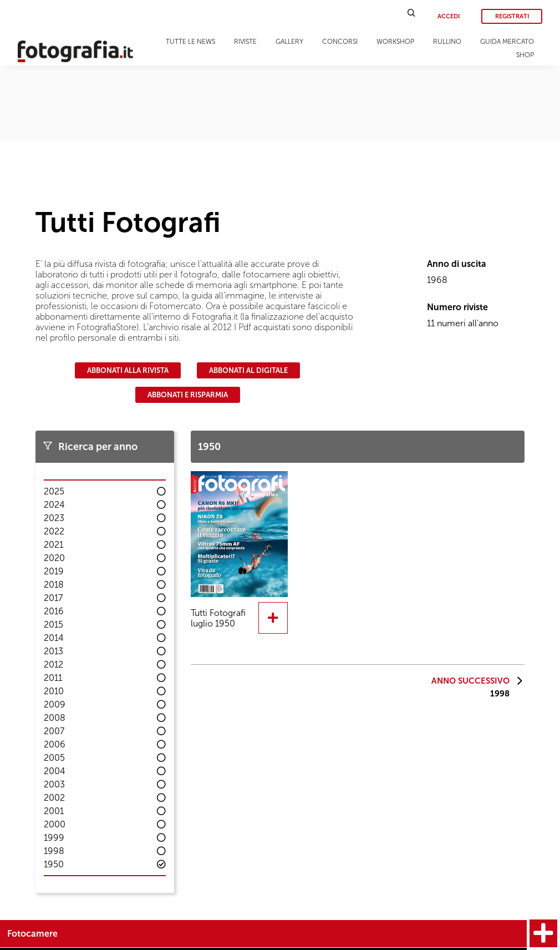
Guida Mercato (507, 42)
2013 (54, 651)
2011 (53, 678)
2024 (54, 505)
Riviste (245, 42)
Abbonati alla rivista (128, 370)
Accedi (449, 16)
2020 (54, 558)
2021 (54, 545)
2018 (54, 585)
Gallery (289, 42)
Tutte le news (190, 42)
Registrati (512, 16)
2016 (54, 611)
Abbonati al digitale (248, 370)
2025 (54, 491)
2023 (54, 518)
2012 (54, 665)
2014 (54, 638)
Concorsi (340, 42)
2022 (54, 531)
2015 (54, 625)
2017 (53, 598)
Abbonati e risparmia (188, 395)
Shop (525, 55)
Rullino (447, 42)
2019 (54, 571)
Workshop (395, 42)
